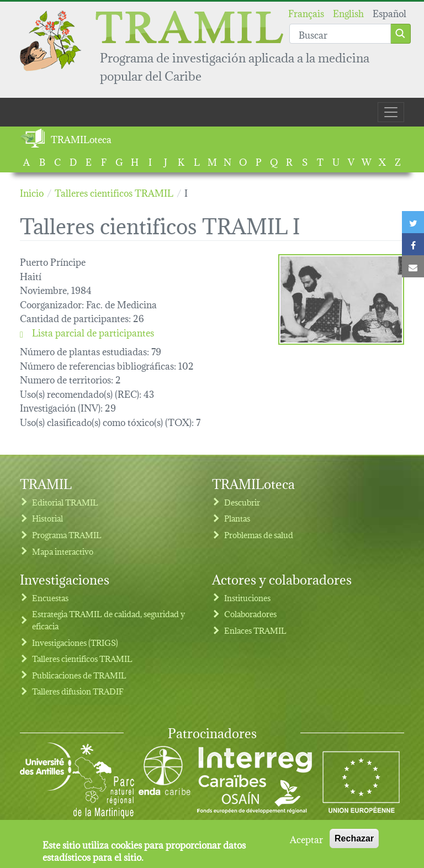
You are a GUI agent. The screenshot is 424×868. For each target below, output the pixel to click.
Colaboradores (250, 614)
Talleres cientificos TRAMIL (82, 658)
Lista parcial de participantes (87, 332)
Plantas (237, 518)
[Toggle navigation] (391, 112)
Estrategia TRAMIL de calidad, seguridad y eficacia (108, 620)
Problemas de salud (259, 535)
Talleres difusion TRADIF (78, 691)
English (348, 12)
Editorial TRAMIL (65, 502)
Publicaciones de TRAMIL (79, 675)
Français (306, 12)
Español (389, 12)
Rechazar (354, 838)
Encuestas (50, 598)
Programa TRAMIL (67, 535)
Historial (47, 518)
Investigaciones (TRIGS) (75, 642)
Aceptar (306, 839)
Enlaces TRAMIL (255, 630)
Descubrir (242, 502)
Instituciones (247, 598)
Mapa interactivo (63, 551)
